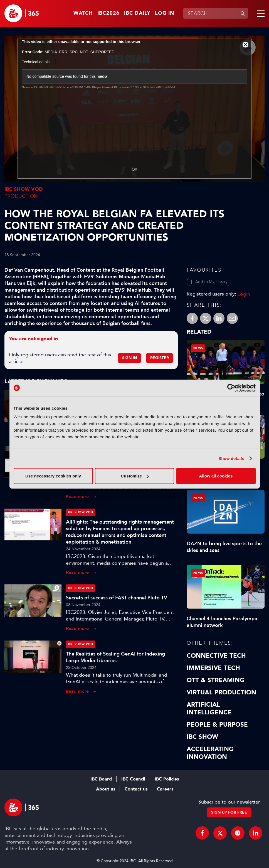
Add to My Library (211, 282)
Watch (83, 13)
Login (244, 294)
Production (21, 196)
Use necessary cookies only (53, 476)
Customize (135, 476)
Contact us (136, 789)
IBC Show (202, 737)
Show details (231, 458)
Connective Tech (216, 656)
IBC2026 (108, 13)
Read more (77, 496)
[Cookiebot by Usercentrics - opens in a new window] (231, 388)
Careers (165, 789)
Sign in (129, 358)
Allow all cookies (216, 476)
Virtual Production (221, 692)
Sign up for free (229, 812)
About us (106, 789)
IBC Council (133, 779)
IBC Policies (167, 779)
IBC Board (101, 779)
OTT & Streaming (216, 680)
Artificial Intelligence (209, 709)
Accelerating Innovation (210, 753)
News (198, 348)
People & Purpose (217, 725)
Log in (165, 13)
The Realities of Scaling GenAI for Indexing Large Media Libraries (115, 657)
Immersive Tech (213, 668)
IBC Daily (137, 13)
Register (160, 358)
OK (134, 169)
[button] (260, 13)
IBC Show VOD (24, 189)
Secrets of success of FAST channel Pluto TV (117, 598)
